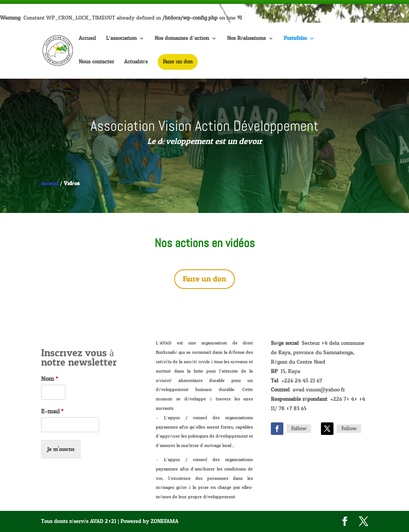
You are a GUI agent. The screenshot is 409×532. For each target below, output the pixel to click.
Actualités (136, 63)
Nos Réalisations (246, 39)
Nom (50, 379)
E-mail (52, 412)
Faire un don (204, 279)
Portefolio (295, 39)
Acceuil (50, 183)
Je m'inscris (61, 449)
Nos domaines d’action (182, 39)
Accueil (87, 39)
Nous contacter (96, 63)
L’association (122, 39)
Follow (299, 429)
